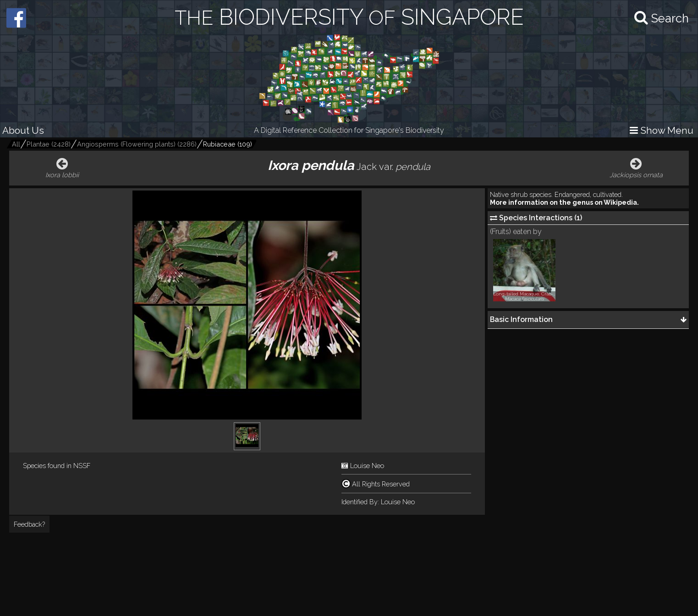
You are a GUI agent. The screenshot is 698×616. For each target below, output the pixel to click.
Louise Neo (367, 466)
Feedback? (29, 524)
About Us (23, 130)
